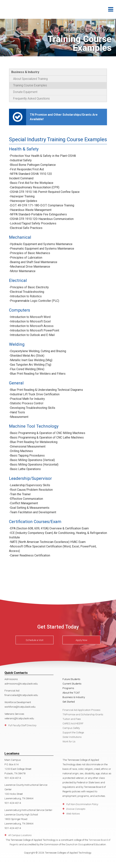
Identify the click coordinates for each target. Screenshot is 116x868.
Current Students (72, 684)
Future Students (71, 679)
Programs (68, 688)
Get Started (69, 702)
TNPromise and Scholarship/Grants (83, 714)
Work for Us (69, 741)
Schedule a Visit (35, 640)
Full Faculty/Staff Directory (22, 725)
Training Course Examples (30, 85)
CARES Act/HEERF (73, 723)
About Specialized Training (30, 79)
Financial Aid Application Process (81, 710)
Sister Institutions (72, 737)
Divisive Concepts (76, 809)
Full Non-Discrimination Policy (82, 804)
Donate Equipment (25, 92)
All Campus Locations (20, 835)
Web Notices (73, 814)
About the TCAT (71, 693)
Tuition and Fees (72, 719)
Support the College (73, 732)
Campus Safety (71, 728)
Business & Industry (25, 72)
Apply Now (81, 640)
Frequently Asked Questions (31, 98)
